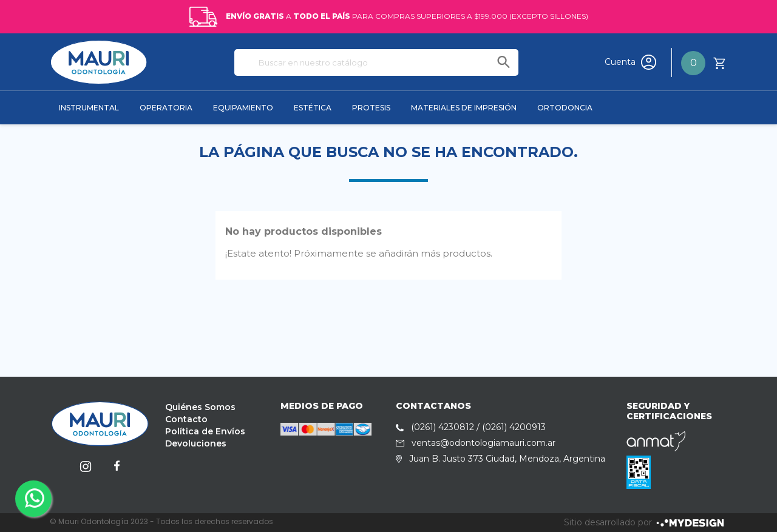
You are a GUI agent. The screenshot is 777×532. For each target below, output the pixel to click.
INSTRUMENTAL (89, 108)
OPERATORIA (166, 108)
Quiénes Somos (200, 407)
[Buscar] (376, 62)
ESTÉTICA (313, 108)
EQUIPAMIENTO (243, 108)
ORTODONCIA (565, 108)
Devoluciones (196, 443)
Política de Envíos (205, 431)
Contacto (186, 419)
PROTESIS (371, 108)
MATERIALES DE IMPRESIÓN (464, 108)
